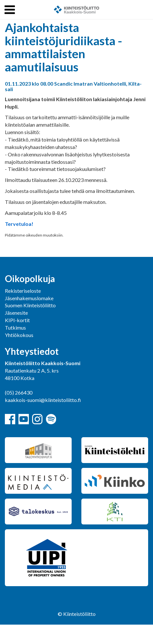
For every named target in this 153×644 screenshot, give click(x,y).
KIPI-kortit (17, 320)
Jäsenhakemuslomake (29, 298)
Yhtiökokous (19, 335)
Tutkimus (15, 327)
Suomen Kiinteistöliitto (30, 305)
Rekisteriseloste (23, 291)
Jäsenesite (16, 313)
